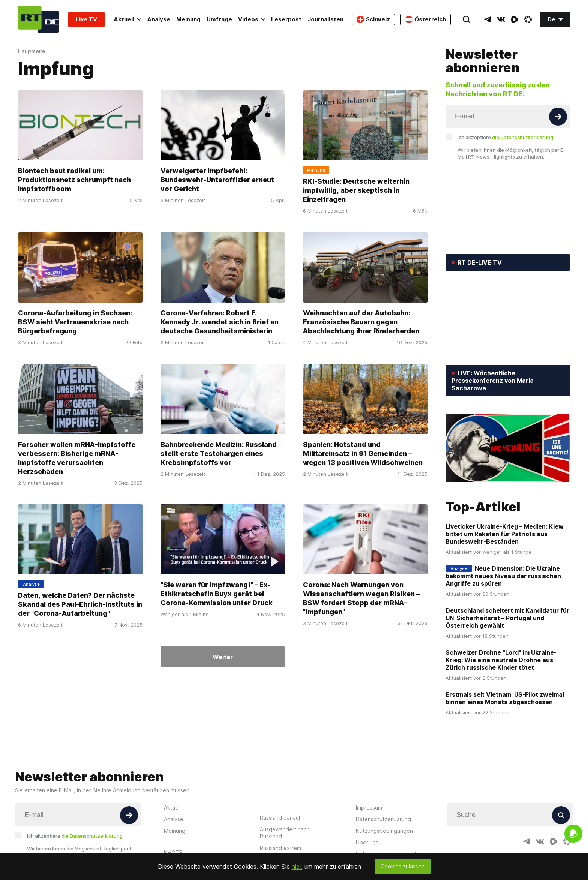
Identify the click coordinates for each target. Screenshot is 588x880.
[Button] (558, 117)
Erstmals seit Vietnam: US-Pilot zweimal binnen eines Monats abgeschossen (505, 698)
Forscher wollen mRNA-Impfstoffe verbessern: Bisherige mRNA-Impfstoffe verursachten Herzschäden (77, 458)
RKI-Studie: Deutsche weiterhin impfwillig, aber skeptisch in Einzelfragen (356, 190)
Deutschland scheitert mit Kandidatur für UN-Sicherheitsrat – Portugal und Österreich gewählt (507, 618)
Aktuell (127, 19)
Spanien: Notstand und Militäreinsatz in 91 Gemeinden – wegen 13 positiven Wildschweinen (363, 453)
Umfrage (219, 19)
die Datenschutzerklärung (523, 137)
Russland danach (281, 818)
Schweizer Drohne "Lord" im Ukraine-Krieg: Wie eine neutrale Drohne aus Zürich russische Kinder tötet (501, 660)
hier (296, 867)
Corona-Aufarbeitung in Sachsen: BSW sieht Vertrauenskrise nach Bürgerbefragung (75, 322)
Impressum (369, 807)
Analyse (159, 19)
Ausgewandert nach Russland (285, 833)
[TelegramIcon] (487, 19)
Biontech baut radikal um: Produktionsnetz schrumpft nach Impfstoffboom (74, 180)
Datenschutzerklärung (383, 819)
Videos (252, 19)
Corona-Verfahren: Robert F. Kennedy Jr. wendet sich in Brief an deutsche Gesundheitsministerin (220, 322)
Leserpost (286, 19)
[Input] (508, 116)
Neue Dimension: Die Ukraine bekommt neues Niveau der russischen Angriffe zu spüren (503, 576)
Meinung (188, 19)
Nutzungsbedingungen (384, 831)
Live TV (86, 19)
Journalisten (325, 19)
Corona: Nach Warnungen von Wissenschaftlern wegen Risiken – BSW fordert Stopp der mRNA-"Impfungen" (361, 598)
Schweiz (373, 19)
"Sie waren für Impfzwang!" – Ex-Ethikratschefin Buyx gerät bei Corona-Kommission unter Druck (217, 594)
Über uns (367, 842)
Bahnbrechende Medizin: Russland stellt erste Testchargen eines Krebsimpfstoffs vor (219, 453)
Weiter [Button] (223, 657)
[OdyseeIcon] (528, 19)
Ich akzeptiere (505, 137)
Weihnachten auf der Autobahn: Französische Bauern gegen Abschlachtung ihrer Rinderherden (361, 322)
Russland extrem (280, 848)
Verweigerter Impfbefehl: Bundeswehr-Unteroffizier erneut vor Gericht (217, 180)
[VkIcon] (501, 19)
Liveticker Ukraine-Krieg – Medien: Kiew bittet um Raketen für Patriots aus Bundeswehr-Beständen (505, 534)
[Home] (39, 19)
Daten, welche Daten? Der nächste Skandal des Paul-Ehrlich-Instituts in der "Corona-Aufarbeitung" (80, 604)
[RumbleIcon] (514, 19)
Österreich (425, 19)
